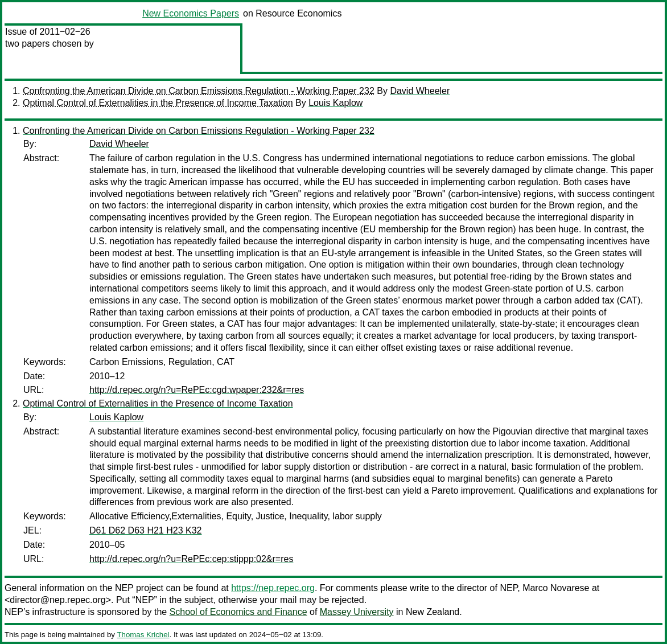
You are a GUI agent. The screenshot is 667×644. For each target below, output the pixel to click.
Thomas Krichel (143, 635)
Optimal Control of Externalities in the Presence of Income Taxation (158, 103)
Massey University (357, 612)
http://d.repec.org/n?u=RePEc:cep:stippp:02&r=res (191, 559)
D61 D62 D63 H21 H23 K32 (145, 530)
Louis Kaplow (335, 103)
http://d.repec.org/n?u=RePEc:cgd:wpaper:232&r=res (197, 390)
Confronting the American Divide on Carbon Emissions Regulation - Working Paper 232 (199, 91)
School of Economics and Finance (238, 612)
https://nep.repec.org (273, 588)
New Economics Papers (191, 13)
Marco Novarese (556, 588)
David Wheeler (420, 91)
